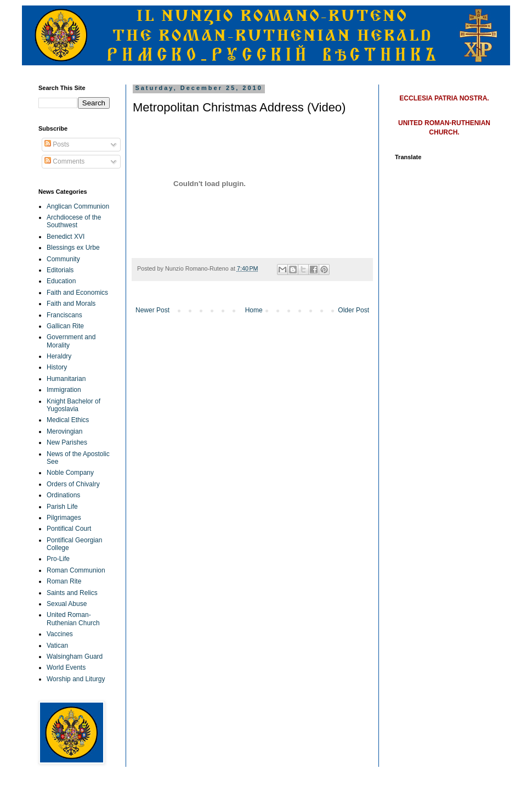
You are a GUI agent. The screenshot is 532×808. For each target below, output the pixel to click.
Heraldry (59, 356)
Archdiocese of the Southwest (74, 221)
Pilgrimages (64, 518)
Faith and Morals (71, 304)
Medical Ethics (68, 420)
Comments (64, 161)
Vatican (57, 646)
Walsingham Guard (75, 656)
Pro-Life (58, 559)
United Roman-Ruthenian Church (73, 619)
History (57, 367)
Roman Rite (64, 581)
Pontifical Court (69, 529)
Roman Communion (76, 570)
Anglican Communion (78, 206)
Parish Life (62, 507)
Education (61, 281)
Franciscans (64, 315)
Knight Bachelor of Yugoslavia (73, 405)
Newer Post (152, 310)
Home (254, 310)
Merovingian (64, 431)
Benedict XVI (66, 237)
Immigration (64, 390)
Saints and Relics (72, 593)
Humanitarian (66, 379)
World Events (66, 667)
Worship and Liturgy (76, 679)
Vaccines (60, 634)
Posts (57, 144)
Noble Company (70, 473)
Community (63, 259)
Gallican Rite (65, 326)
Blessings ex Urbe (73, 248)
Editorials (60, 270)
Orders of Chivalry (73, 484)
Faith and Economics (77, 293)
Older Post (353, 310)
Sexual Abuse (67, 604)
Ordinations (63, 495)
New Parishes (67, 442)
